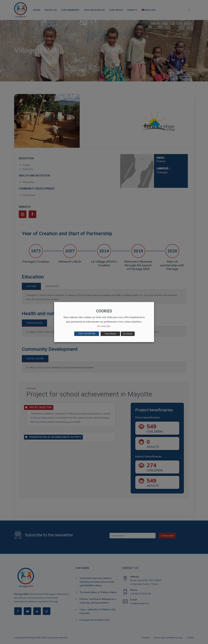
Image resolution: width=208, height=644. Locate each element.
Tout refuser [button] (110, 334)
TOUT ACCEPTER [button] (87, 334)
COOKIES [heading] (104, 311)
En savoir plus (104, 326)
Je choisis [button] (128, 334)
